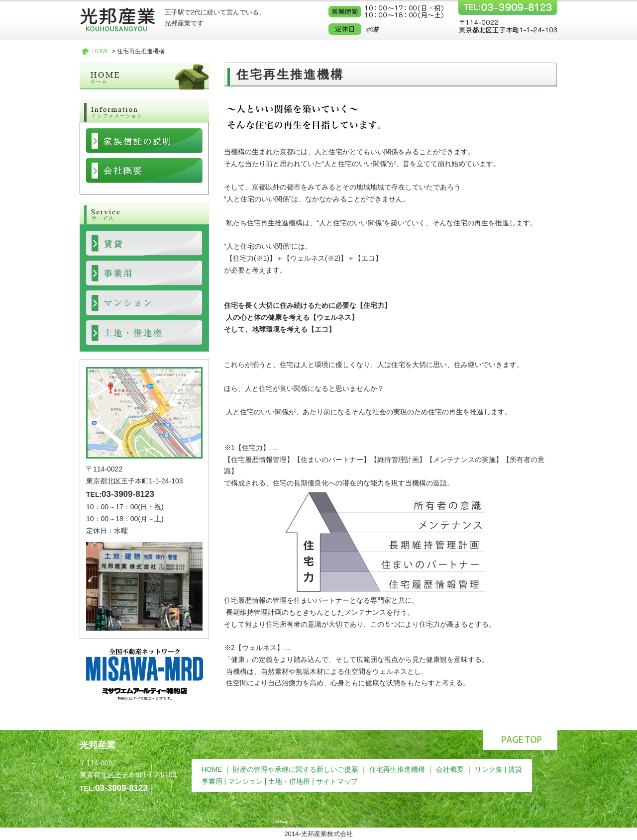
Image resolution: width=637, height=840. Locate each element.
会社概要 (450, 769)
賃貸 (515, 769)
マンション (245, 781)
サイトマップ (337, 781)
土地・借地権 (289, 781)
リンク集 (489, 769)
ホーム (144, 76)
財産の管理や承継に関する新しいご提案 (296, 769)
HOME (101, 51)
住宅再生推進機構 (397, 769)
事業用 (212, 781)
